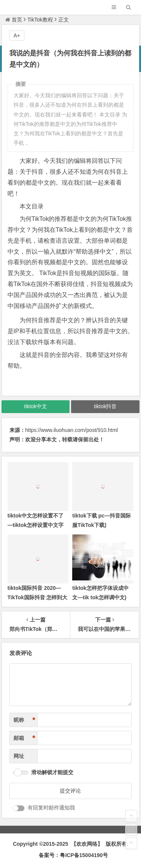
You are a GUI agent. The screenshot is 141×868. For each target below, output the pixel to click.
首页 (14, 20)
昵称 (24, 720)
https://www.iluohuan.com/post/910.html (72, 430)
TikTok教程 (40, 20)
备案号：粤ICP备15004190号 (73, 855)
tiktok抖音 (105, 406)
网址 (19, 756)
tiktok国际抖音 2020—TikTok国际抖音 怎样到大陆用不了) (38, 597)
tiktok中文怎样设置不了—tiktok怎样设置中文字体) (36, 525)
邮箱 (24, 738)
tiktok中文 (36, 406)
